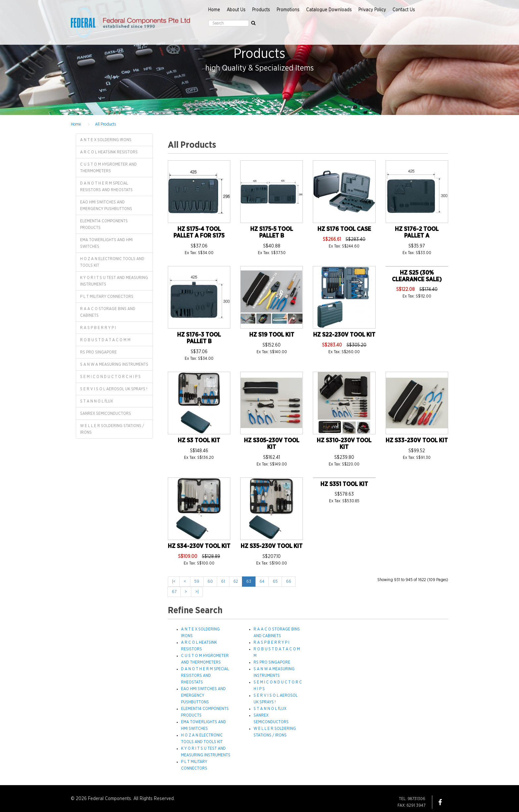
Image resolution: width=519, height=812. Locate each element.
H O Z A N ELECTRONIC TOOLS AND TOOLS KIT (112, 262)
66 (289, 581)
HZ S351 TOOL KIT (344, 484)
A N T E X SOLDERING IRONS (106, 140)
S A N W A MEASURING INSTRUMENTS (114, 364)
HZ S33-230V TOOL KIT (417, 441)
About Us (236, 10)
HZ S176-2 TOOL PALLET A (417, 233)
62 (236, 581)
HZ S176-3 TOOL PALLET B (199, 338)
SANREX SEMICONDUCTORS (106, 413)
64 (262, 581)
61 (223, 581)
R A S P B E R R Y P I (98, 328)
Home (214, 10)
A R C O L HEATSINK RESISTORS (109, 152)
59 (197, 581)
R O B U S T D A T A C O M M (105, 340)
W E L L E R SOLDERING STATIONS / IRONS (112, 429)
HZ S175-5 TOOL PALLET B (272, 233)
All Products (105, 124)
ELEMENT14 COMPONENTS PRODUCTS (104, 224)
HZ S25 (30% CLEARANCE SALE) (417, 276)
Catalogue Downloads (329, 10)
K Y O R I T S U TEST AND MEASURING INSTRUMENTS (114, 281)
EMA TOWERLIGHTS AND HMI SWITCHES (106, 243)
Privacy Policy (372, 10)
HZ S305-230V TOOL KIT (272, 444)
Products (261, 10)
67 (174, 592)
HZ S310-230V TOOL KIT (344, 444)
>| (197, 592)
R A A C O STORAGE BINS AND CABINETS (108, 312)
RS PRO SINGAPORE (98, 352)
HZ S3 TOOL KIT (199, 441)
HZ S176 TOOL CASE (344, 229)
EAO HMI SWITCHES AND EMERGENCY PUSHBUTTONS (106, 205)
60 (210, 581)
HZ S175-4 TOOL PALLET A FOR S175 (199, 233)
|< (174, 581)
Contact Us (404, 10)
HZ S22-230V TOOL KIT (344, 335)
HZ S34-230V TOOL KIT (199, 546)
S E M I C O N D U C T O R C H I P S (110, 377)
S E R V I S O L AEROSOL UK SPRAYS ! (114, 389)
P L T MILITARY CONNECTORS (107, 297)
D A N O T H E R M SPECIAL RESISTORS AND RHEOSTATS (106, 187)
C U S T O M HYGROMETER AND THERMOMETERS (108, 168)
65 (275, 581)
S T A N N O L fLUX (96, 401)
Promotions (288, 10)
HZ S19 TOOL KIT (272, 335)
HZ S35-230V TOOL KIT (272, 546)
